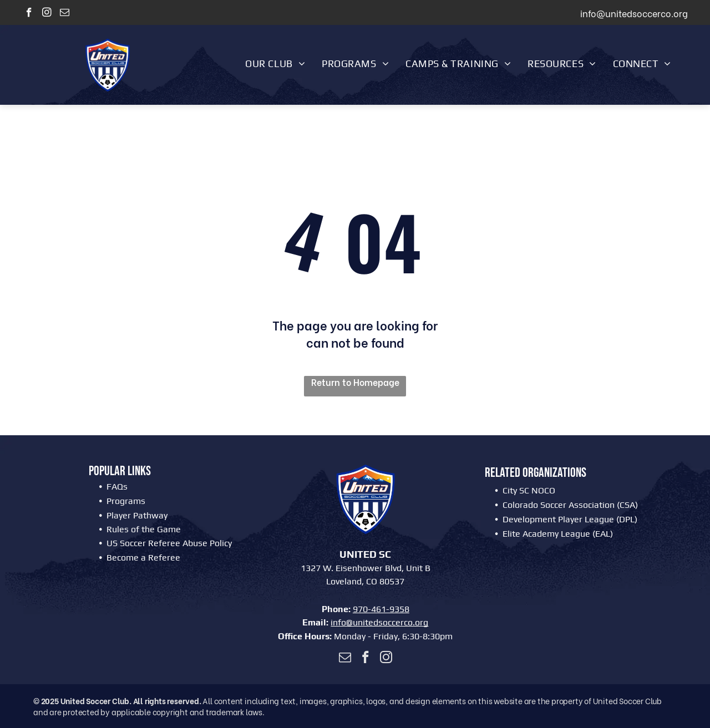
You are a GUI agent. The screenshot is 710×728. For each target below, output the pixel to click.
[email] (65, 14)
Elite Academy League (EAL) (558, 534)
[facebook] (29, 14)
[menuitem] (275, 63)
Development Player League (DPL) (570, 519)
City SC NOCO (529, 490)
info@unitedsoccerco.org (379, 622)
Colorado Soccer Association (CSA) (570, 505)
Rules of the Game (144, 529)
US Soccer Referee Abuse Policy (169, 543)
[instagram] (47, 14)
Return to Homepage (355, 382)
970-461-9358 (381, 609)
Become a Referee (143, 558)
